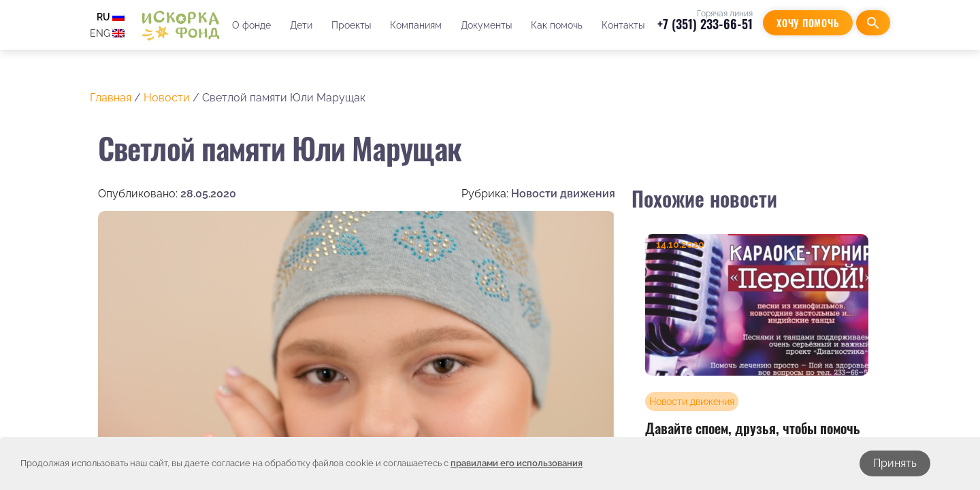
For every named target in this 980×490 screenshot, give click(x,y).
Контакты (623, 25)
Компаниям (416, 25)
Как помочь (557, 25)
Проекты (351, 25)
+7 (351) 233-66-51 (705, 24)
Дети (301, 25)
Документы (486, 25)
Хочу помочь (808, 23)
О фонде (251, 25)
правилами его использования (517, 463)
